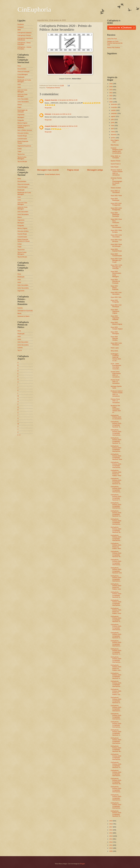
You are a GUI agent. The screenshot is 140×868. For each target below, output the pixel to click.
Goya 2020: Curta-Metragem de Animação (116, 267)
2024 (111, 90)
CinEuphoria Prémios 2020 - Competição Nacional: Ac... (116, 595)
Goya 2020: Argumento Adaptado (115, 318)
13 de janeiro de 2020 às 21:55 (68, 100)
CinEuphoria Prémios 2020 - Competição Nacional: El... (116, 700)
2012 (111, 842)
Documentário (22, 69)
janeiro (113, 138)
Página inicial (73, 170)
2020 (111, 102)
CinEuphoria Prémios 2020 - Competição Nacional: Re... (116, 530)
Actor (19, 84)
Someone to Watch (23, 316)
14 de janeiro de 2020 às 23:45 (68, 126)
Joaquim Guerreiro (51, 100)
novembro (114, 107)
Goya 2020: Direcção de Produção (115, 281)
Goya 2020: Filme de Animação (116, 245)
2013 (111, 839)
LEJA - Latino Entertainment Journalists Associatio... (116, 366)
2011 (111, 845)
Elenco (20, 105)
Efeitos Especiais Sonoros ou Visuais (24, 240)
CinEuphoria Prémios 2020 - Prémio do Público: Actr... (116, 692)
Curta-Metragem (23, 74)
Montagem (21, 117)
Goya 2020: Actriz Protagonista (116, 209)
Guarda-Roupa (22, 136)
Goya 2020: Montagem (115, 333)
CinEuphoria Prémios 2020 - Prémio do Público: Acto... (116, 668)
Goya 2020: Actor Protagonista (116, 204)
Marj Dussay (115, 145)
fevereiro (114, 135)
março (113, 132)
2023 (111, 93)
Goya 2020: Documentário (116, 226)
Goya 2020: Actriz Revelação (116, 344)
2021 (111, 99)
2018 (111, 824)
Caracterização (22, 139)
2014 (111, 836)
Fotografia (21, 120)
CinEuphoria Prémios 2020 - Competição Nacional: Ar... (116, 732)
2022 (111, 96)
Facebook (21, 24)
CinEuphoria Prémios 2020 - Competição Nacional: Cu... (116, 513)
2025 (111, 87)
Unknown (48, 114)
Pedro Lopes (115, 348)
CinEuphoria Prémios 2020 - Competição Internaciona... (116, 432)
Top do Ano (21, 154)
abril (113, 129)
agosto (113, 116)
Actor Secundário (23, 99)
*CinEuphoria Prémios (53, 88)
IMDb (19, 30)
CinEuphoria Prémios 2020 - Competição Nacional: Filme (116, 457)
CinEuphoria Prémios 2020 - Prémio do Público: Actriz (116, 611)
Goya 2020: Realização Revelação (115, 214)
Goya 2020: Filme (116, 196)
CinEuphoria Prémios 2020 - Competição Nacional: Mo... (116, 749)
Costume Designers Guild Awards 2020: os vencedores (117, 150)
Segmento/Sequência (24, 146)
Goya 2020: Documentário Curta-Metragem (116, 274)
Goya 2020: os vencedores (115, 192)
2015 (111, 833)
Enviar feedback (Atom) (52, 174)
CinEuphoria (34, 9)
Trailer (19, 151)
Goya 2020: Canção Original (117, 328)
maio (113, 125)
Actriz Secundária (23, 102)
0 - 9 (19, 435)
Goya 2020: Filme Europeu (116, 231)
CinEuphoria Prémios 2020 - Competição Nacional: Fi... (116, 497)
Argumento (21, 115)
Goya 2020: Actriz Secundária (116, 236)
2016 (111, 830)
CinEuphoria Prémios (24, 35)
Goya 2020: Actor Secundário (116, 293)
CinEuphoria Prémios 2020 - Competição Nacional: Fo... (116, 765)
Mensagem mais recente (48, 170)
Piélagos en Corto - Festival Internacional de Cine (115, 43)
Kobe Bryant (115, 167)
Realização (21, 77)
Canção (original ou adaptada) (24, 127)
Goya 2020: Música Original (116, 323)
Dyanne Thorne (116, 161)
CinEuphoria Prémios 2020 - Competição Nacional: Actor (116, 570)
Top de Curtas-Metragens (22, 158)
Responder (48, 108)
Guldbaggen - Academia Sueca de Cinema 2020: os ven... (116, 357)
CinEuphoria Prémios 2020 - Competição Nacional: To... (116, 424)
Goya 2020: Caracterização (116, 255)
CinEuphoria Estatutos (24, 33)
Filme (19, 66)
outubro (114, 110)
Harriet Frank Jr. (116, 164)
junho (113, 123)
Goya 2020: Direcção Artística (114, 338)
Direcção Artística (23, 133)
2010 (111, 848)
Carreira (20, 308)
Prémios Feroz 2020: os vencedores (115, 401)
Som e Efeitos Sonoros (25, 130)
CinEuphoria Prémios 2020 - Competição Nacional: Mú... (116, 781)
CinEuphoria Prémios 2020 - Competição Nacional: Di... (116, 814)
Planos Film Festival (113, 48)
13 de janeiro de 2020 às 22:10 (61, 114)
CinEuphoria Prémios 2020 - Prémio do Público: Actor (116, 587)
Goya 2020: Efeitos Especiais (115, 288)
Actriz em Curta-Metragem (23, 95)
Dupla (19, 107)
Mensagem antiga (95, 170)
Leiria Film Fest (112, 39)
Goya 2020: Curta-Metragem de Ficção (116, 260)
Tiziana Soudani (116, 188)
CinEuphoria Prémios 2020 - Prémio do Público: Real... (116, 546)
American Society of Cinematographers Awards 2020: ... (116, 181)
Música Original (22, 123)
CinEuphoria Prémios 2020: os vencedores (116, 417)
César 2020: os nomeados (115, 157)
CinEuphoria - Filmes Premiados (24, 44)
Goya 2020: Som (116, 297)
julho (113, 119)
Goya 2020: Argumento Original (115, 311)
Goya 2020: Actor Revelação (116, 306)
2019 (111, 821)
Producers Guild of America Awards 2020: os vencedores (117, 394)
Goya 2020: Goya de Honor (116, 241)
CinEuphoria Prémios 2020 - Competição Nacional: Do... (116, 481)
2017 (111, 827)
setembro (114, 113)
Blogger (82, 864)
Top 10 (20, 350)
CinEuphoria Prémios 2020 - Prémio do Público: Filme (116, 473)
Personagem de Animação (22, 111)
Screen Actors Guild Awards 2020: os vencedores (116, 374)
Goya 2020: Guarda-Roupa (116, 250)
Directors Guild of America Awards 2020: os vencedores (117, 172)
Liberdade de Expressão (25, 311)
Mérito (19, 313)
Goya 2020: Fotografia (115, 301)
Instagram (21, 27)
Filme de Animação (24, 72)
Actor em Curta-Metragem (22, 91)
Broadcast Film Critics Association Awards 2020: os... (116, 409)
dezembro (114, 104)
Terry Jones (114, 351)
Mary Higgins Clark (115, 141)
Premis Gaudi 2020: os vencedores (115, 382)
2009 (111, 851)
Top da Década (22, 162)
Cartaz (20, 149)
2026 (111, 84)
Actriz (19, 87)
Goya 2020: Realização (115, 199)
